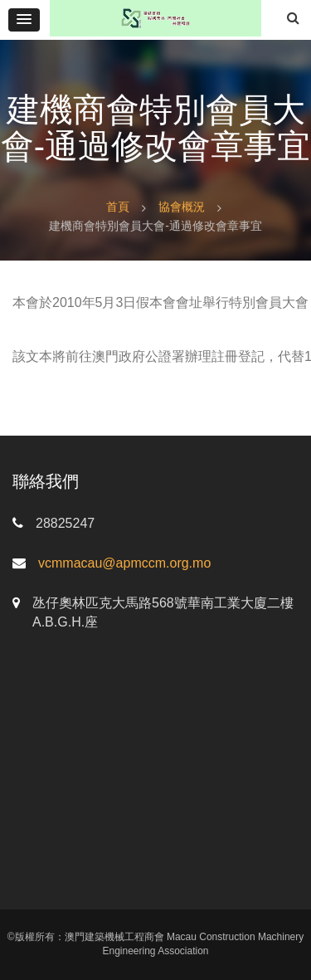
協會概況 (182, 207)
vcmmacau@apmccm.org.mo (124, 563)
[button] (24, 20)
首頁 (118, 207)
